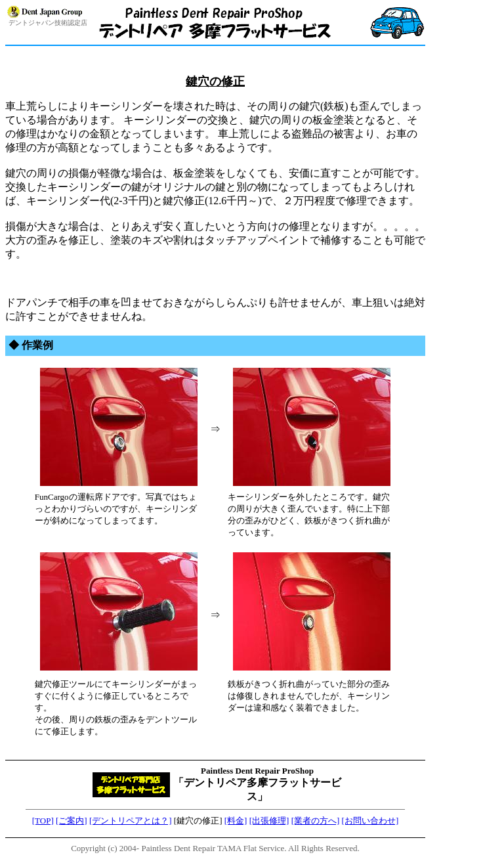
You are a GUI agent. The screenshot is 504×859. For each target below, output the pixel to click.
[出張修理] (269, 821)
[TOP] (43, 821)
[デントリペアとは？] (131, 821)
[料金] (236, 821)
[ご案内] (72, 821)
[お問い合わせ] (370, 821)
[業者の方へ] (316, 821)
